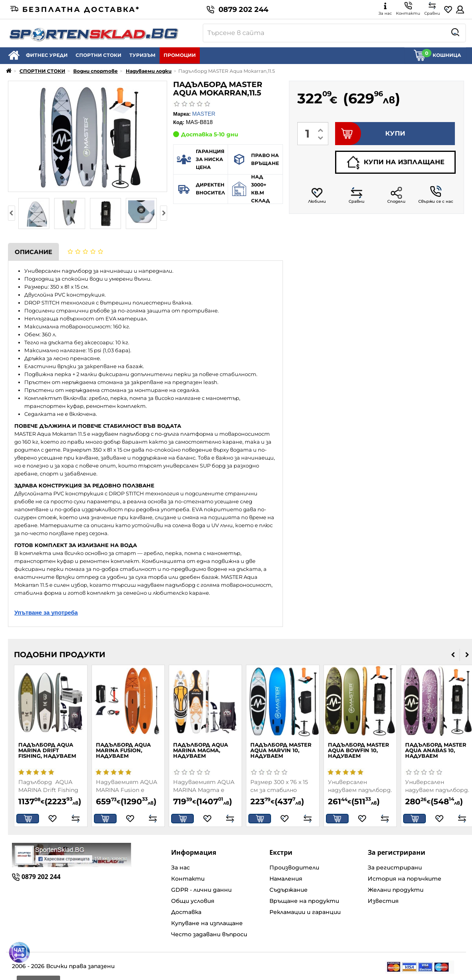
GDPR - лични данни (201, 890)
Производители (294, 867)
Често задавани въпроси (209, 934)
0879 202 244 (237, 10)
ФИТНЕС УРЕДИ (47, 55)
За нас (180, 867)
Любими (317, 195)
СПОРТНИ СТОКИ (98, 55)
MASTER (204, 114)
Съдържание (289, 890)
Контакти (188, 879)
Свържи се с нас (436, 195)
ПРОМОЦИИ (180, 55)
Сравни (357, 195)
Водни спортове (96, 71)
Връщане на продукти (304, 901)
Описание (33, 252)
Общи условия (193, 901)
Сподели (396, 195)
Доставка (186, 912)
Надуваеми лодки (149, 71)
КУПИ (370, 134)
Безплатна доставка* (75, 10)
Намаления (286, 879)
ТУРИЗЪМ (142, 55)
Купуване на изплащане (207, 923)
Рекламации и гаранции (305, 912)
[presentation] (12, 213)
